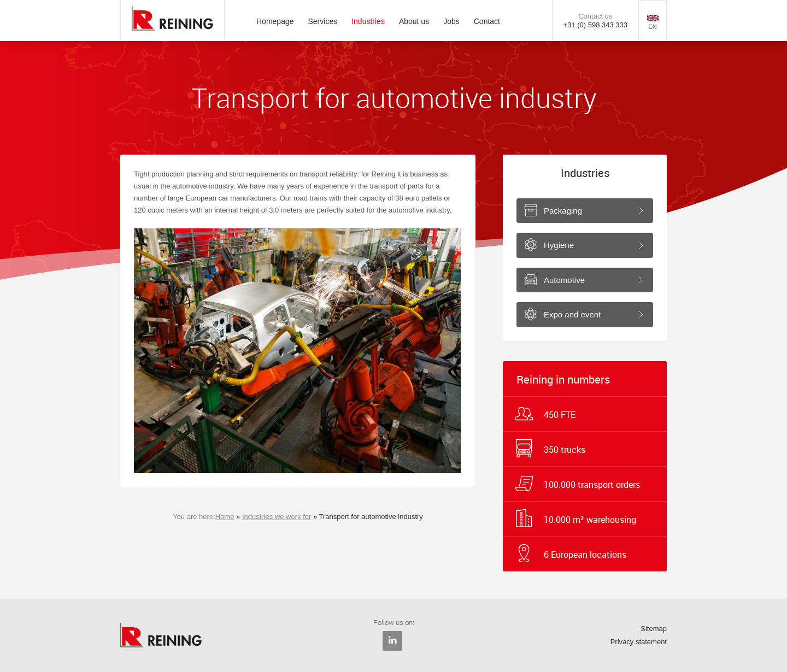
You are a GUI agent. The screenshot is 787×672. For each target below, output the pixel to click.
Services (323, 21)
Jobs (451, 21)
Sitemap (654, 629)
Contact (487, 21)
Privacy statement (639, 642)
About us (414, 21)
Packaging (563, 211)
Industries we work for (277, 517)
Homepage (275, 21)
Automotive (564, 280)
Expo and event (572, 314)
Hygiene (559, 245)
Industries (368, 21)
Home (225, 517)
